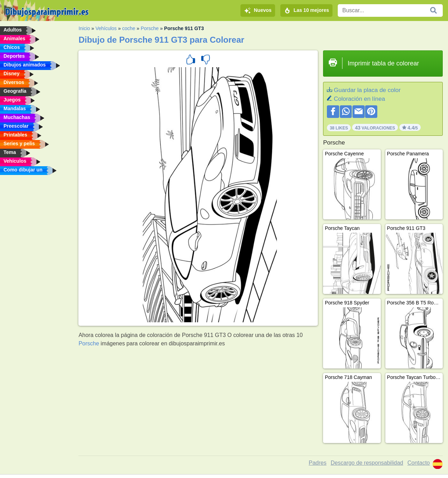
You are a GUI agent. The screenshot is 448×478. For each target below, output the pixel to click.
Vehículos (106, 28)
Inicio (84, 28)
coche (129, 28)
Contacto (419, 463)
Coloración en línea (359, 99)
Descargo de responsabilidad (367, 463)
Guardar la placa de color (367, 90)
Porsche (150, 28)
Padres (318, 463)
